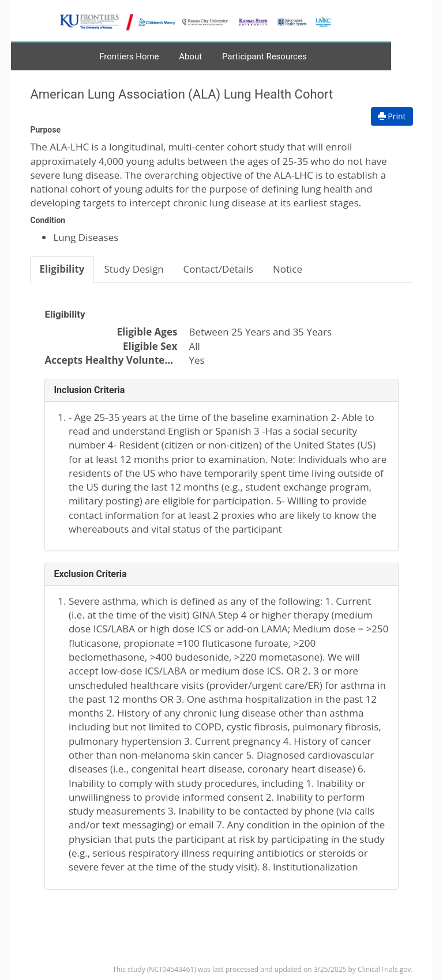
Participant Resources (264, 56)
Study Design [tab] (134, 269)
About (190, 56)
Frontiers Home (129, 56)
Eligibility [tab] (62, 269)
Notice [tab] (288, 269)
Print (392, 116)
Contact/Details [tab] (218, 269)
